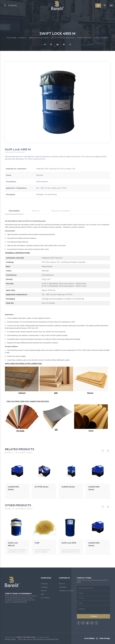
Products (10, 5)
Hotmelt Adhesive (84, 38)
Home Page (11, 38)
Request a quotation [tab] (61, 211)
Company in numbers (66, 591)
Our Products (45, 598)
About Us (62, 584)
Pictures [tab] (36, 211)
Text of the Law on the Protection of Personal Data (38, 639)
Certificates (62, 587)
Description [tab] (14, 211)
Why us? (44, 591)
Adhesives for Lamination (39, 38)
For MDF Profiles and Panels (63, 38)
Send (93, 616)
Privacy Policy (10, 639)
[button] (105, 6)
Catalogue (44, 587)
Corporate (44, 584)
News (43, 594)
